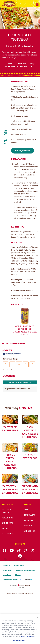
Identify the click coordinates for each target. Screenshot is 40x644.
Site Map (18, 575)
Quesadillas (30, 526)
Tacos (27, 510)
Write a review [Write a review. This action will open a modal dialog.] (27, 46)
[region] (20, 629)
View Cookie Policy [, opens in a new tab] (28, 636)
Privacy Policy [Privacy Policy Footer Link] (19, 565)
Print (6, 135)
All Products (8, 534)
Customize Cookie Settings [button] (25, 570)
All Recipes (29, 531)
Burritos (28, 520)
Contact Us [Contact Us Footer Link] (7, 565)
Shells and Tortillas (7, 511)
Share (6, 143)
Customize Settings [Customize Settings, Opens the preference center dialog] (20, 641)
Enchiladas (30, 515)
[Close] (37, 617)
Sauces (5, 528)
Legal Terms (7, 575)
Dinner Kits (7, 523)
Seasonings (7, 518)
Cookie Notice (8, 570)
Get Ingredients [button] (23, 151)
